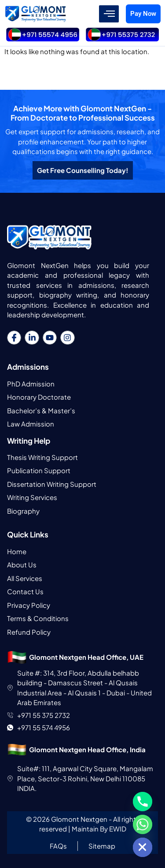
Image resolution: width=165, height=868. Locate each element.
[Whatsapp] (143, 824)
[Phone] (143, 802)
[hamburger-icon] (109, 14)
